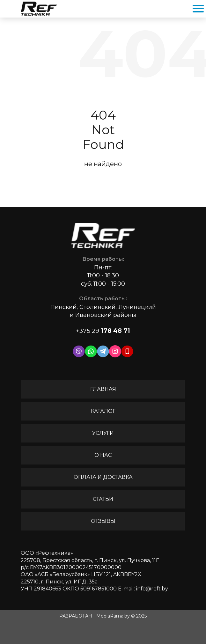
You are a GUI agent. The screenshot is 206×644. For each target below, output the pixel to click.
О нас (103, 455)
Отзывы (103, 521)
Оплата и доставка (103, 477)
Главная (103, 389)
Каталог (103, 411)
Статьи (103, 499)
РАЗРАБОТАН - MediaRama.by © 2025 (103, 616)
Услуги (103, 433)
